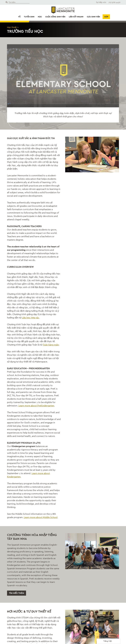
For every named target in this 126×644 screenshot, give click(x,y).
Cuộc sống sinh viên (55, 17)
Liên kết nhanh (76, 17)
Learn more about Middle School (41, 558)
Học (40, 17)
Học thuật (12, 27)
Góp (106, 17)
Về (19, 17)
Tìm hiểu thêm (17, 634)
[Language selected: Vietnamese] (108, 641)
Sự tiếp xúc (101, 2)
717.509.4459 (114, 2)
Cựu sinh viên (93, 17)
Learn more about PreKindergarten (36, 447)
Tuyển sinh (29, 17)
